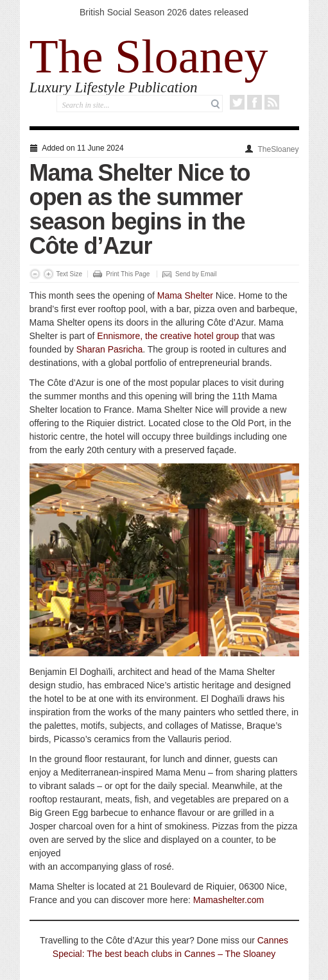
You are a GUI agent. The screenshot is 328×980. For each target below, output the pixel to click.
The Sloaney (149, 56)
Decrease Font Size (35, 274)
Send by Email (196, 274)
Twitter (237, 102)
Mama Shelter (185, 295)
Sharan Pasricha (110, 349)
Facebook (255, 102)
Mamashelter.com (229, 900)
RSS (272, 102)
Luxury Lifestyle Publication (114, 87)
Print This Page (128, 274)
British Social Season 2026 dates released (164, 12)
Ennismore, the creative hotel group (168, 336)
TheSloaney (278, 149)
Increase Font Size (48, 274)
